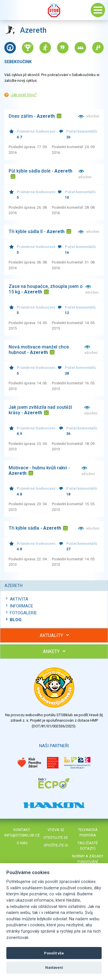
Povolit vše (54, 953)
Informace (21, 606)
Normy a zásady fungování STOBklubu (88, 862)
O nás (22, 843)
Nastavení (54, 968)
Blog (16, 620)
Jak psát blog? (24, 95)
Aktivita (19, 599)
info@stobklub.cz (22, 835)
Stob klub (54, 10)
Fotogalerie (23, 613)
